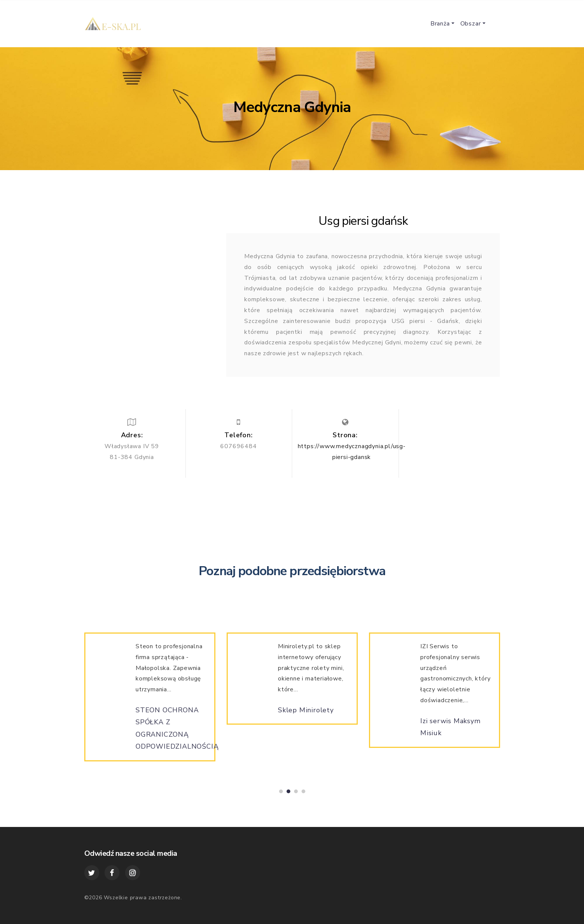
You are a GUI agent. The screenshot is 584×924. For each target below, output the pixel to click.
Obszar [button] (471, 24)
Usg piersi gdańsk (363, 221)
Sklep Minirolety (306, 715)
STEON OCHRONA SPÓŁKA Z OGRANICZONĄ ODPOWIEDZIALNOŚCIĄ (177, 733)
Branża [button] (440, 24)
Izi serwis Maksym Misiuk (450, 731)
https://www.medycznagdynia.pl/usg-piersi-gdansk (352, 452)
